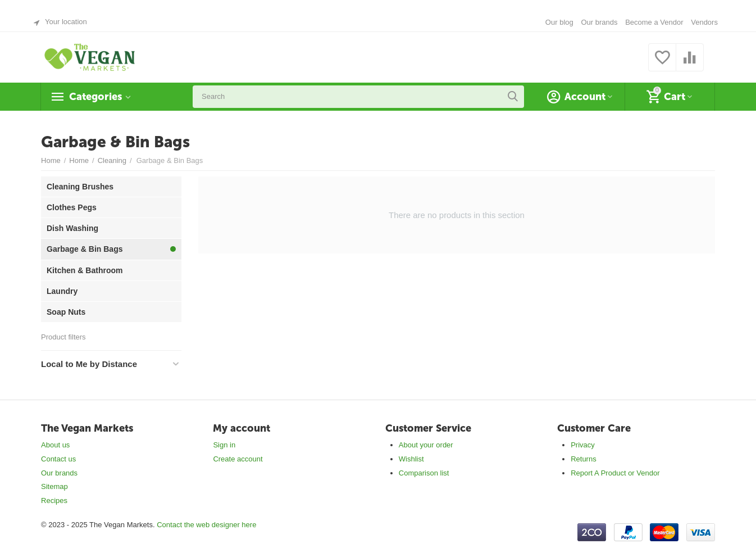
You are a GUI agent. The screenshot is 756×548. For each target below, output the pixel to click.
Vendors (704, 22)
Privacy (583, 445)
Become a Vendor (654, 22)
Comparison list (424, 473)
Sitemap (54, 486)
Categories (95, 97)
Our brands (599, 22)
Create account (238, 459)
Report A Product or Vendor (615, 473)
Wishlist (411, 459)
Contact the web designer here (206, 525)
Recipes (54, 501)
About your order (426, 445)
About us (55, 445)
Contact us (58, 459)
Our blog (559, 22)
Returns (584, 459)
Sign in (224, 445)
